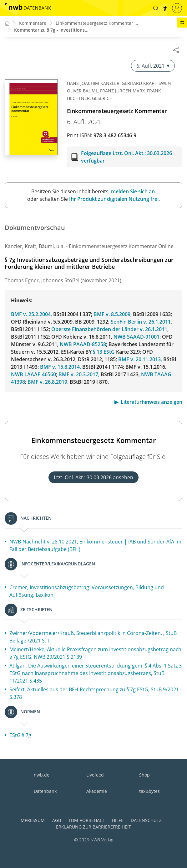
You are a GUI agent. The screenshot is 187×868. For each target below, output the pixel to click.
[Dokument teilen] (176, 49)
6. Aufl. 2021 (153, 66)
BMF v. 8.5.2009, (113, 314)
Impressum (32, 820)
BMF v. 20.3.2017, (79, 375)
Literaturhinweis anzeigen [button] (152, 402)
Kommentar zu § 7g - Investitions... (51, 30)
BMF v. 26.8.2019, (48, 382)
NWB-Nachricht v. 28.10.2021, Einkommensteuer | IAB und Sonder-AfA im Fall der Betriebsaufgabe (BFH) (95, 546)
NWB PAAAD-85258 (83, 345)
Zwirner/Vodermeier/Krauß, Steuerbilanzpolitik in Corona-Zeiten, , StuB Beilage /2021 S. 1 (93, 637)
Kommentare (33, 23)
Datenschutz (146, 820)
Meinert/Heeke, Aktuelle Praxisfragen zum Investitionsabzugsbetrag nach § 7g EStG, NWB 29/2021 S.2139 (95, 653)
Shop (144, 775)
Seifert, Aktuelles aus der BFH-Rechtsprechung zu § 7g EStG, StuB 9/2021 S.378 (94, 694)
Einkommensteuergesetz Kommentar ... (97, 23)
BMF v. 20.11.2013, (140, 360)
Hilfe (118, 820)
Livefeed (95, 775)
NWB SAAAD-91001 (136, 337)
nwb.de (42, 775)
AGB (57, 820)
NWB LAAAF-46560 (33, 375)
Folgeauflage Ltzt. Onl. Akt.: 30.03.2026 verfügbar (126, 157)
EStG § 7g (20, 735)
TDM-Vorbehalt (86, 820)
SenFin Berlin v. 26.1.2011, (141, 322)
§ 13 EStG (104, 352)
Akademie (97, 791)
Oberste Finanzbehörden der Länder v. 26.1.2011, (110, 330)
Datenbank (45, 791)
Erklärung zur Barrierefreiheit (93, 827)
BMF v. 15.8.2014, (61, 367)
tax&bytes (149, 791)
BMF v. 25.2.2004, (31, 314)
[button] (155, 8)
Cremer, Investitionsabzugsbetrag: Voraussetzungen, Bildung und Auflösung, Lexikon (87, 591)
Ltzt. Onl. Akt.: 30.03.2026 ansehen (93, 478)
